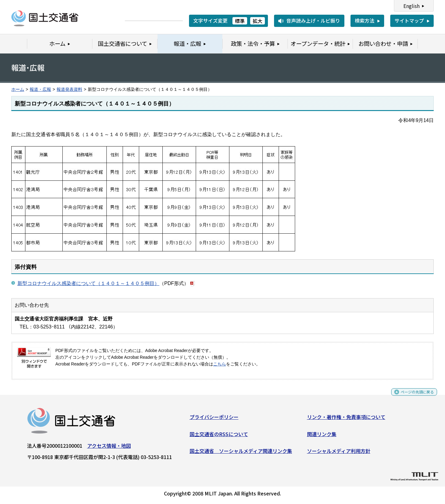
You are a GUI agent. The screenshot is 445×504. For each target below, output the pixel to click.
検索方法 (365, 20)
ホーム (18, 89)
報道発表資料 (69, 89)
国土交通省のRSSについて (219, 436)
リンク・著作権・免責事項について (346, 419)
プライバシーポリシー (214, 419)
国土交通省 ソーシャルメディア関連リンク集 (241, 453)
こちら (220, 364)
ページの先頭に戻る (412, 397)
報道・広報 (40, 89)
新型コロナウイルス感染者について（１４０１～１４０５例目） (88, 283)
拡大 (258, 21)
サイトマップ (409, 20)
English (412, 6)
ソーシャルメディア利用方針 (339, 453)
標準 (240, 21)
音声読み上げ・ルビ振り (313, 20)
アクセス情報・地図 (109, 448)
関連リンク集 (322, 436)
